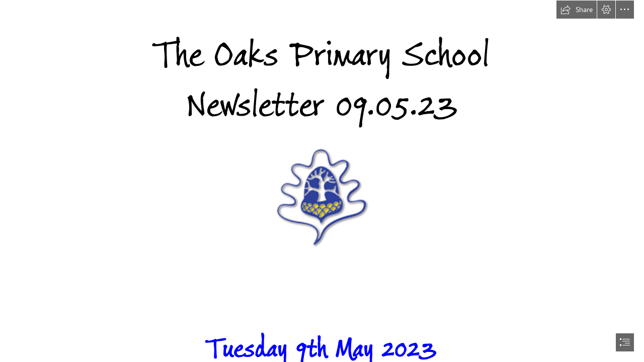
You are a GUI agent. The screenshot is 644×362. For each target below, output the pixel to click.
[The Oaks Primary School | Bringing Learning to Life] (322, 197)
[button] (577, 10)
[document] (322, 181)
